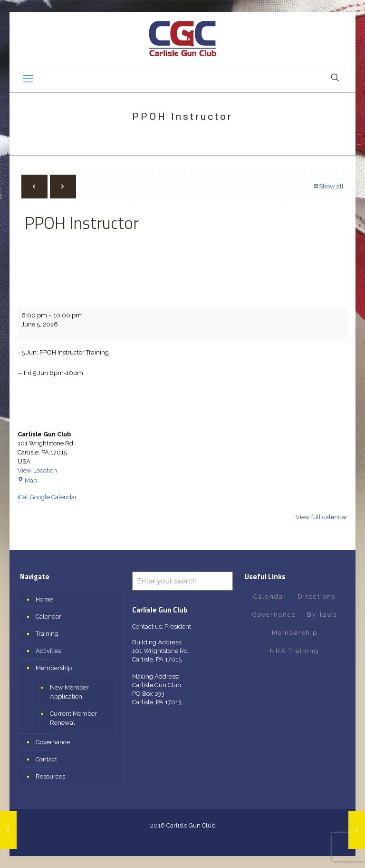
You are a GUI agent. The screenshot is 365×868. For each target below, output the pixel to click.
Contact (46, 759)
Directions (317, 597)
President (178, 626)
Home (44, 599)
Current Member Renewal (73, 718)
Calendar (48, 616)
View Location (37, 470)
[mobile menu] (28, 79)
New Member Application (69, 692)
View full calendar (322, 517)
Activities (48, 651)
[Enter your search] (182, 581)
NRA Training (294, 651)
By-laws (322, 615)
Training (47, 634)
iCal (23, 497)
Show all (328, 186)
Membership (54, 668)
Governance (53, 742)
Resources (50, 776)
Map (27, 480)
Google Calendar (53, 497)
